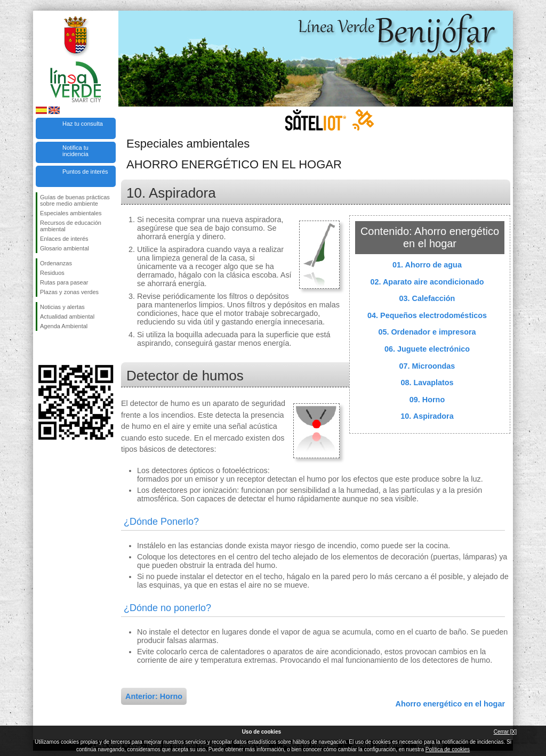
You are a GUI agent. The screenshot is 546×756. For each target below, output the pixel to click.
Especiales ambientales (71, 213)
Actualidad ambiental (67, 316)
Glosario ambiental (65, 248)
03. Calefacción (427, 298)
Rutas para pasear (64, 282)
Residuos (52, 273)
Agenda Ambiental (64, 326)
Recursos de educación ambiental (71, 226)
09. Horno (427, 400)
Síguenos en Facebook (42, 348)
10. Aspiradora (427, 416)
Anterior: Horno (154, 696)
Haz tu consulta (83, 124)
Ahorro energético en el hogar (450, 704)
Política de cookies (448, 749)
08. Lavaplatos (427, 383)
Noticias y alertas (62, 307)
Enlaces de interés (64, 239)
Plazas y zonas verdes (69, 292)
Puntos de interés (85, 172)
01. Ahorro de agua (427, 265)
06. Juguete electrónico (427, 349)
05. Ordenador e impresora (427, 332)
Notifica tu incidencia (75, 151)
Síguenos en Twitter (60, 348)
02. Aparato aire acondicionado (427, 282)
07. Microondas (427, 366)
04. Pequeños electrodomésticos (427, 315)
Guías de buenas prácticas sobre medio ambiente (75, 200)
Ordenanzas (56, 263)
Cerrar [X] (505, 732)
